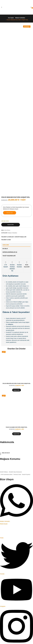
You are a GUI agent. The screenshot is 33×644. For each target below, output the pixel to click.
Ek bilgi (5, 249)
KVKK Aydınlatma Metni (7, 474)
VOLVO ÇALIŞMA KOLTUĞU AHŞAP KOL (16, 427)
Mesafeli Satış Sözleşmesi (15, 472)
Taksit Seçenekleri (9, 256)
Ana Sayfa (11, 18)
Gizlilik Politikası (4, 472)
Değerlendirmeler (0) (10, 252)
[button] (31, 7)
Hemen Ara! (10, 213)
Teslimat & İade (17, 474)
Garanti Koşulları (26, 474)
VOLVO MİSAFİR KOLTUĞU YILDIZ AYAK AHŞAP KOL (16, 383)
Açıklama (6, 245)
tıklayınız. (11, 324)
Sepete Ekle (11, 225)
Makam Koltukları (20, 18)
